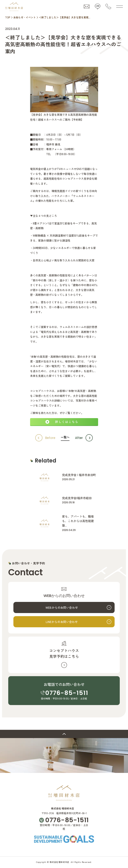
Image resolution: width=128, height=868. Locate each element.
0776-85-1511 (67, 693)
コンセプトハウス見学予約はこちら (64, 653)
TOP (8, 17)
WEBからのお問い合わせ (62, 607)
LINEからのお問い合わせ (62, 622)
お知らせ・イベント (25, 17)
